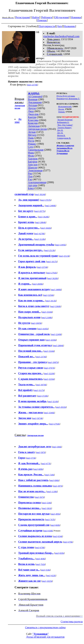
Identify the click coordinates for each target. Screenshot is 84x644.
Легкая (32, 132)
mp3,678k (40, 547)
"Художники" (41, 634)
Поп (30, 176)
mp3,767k (50, 519)
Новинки (76, 17)
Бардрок (33, 162)
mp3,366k (57, 447)
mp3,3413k (51, 301)
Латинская (34, 126)
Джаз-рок (33, 114)
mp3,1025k (47, 581)
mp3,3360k (56, 306)
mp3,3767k (46, 200)
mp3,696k (54, 480)
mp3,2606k (38, 284)
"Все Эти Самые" (65, 125)
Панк (31, 138)
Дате (59, 26)
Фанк (31, 153)
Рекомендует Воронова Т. (68, 99)
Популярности (47, 26)
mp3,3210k (53, 401)
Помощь (42, 20)
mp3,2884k (41, 222)
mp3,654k (58, 536)
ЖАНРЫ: (34, 93)
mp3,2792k (52, 273)
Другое (32, 108)
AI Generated (35, 96)
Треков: (62, 112)
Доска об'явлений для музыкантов (45, 637)
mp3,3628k (44, 217)
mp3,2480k (51, 206)
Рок (30, 173)
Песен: (61, 109)
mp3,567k (40, 497)
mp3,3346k (49, 413)
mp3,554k (46, 570)
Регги (31, 141)
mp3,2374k (32, 85)
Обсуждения (62, 17)
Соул (31, 147)
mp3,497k (58, 486)
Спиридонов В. (64, 138)
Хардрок (33, 159)
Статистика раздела (72, 622)
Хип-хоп (33, 165)
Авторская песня (37, 129)
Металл (32, 135)
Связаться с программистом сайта (45, 627)
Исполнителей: (65, 106)
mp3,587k (41, 452)
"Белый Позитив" (65, 120)
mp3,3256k (49, 295)
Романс (32, 144)
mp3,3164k (47, 312)
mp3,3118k (40, 239)
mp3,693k (59, 553)
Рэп (30, 179)
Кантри (32, 117)
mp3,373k (31, 458)
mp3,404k (41, 559)
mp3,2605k (36, 323)
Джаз (31, 111)
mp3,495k (56, 514)
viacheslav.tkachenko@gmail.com (61, 36)
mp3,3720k (43, 396)
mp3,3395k (61, 245)
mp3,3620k (53, 278)
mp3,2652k (61, 407)
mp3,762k (41, 564)
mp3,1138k (52, 491)
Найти (36, 17)
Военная (33, 99)
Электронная (35, 170)
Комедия (33, 123)
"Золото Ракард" (64, 127)
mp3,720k (50, 475)
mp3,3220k (49, 373)
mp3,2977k (40, 211)
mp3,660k (55, 525)
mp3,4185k (43, 329)
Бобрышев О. (63, 122)
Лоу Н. (60, 130)
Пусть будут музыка (66, 96)
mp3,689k (38, 469)
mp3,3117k (39, 390)
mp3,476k (68, 542)
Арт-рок (33, 185)
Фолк (31, 156)
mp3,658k (48, 531)
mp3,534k (47, 503)
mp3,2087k (53, 362)
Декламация (35, 102)
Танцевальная (36, 150)
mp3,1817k (52, 262)
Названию (70, 26)
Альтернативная (37, 182)
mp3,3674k (37, 418)
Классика (33, 120)
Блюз (31, 188)
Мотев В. (61, 135)
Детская (33, 105)
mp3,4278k (39, 234)
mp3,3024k (40, 194)
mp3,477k (46, 463)
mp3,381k (47, 508)
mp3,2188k (47, 317)
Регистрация (23, 17)
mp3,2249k (56, 334)
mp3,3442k (46, 228)
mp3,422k (51, 575)
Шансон (33, 168)
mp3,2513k (50, 250)
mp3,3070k (41, 385)
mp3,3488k (56, 289)
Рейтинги (47, 17)
